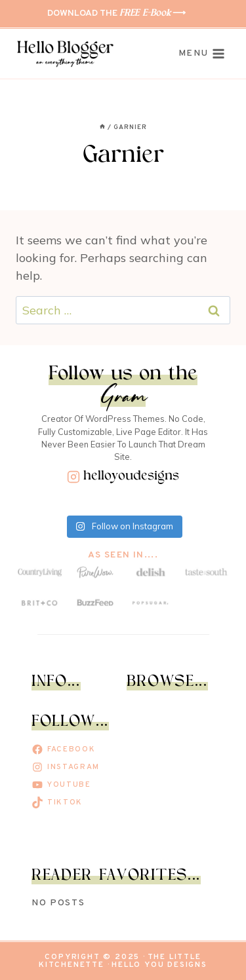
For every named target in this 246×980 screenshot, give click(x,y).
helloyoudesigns (131, 477)
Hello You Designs (159, 965)
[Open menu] (202, 54)
